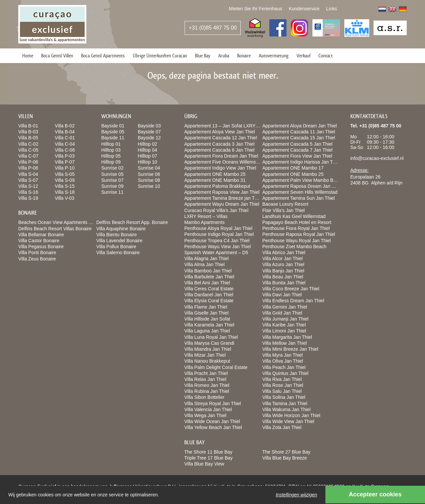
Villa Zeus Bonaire (37, 259)
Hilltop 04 (147, 150)
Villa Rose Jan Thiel (283, 385)
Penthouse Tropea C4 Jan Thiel (217, 241)
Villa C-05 (28, 150)
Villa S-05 (65, 174)
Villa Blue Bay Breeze (285, 458)
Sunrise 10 (149, 186)
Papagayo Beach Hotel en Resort (297, 222)
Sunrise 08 (149, 180)
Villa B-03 (28, 132)
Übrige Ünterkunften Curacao (160, 56)
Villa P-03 (65, 156)
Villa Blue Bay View (204, 464)
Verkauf (303, 56)
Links (332, 9)
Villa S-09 (65, 180)
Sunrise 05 (112, 174)
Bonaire (244, 56)
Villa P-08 (28, 168)
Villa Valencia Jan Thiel (208, 409)
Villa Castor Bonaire (39, 241)
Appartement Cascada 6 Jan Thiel (219, 150)
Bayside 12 (149, 138)
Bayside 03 (149, 126)
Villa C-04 (65, 144)
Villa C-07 (28, 156)
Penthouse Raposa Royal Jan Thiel (299, 234)
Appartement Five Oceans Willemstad (223, 162)
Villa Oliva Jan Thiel (283, 361)
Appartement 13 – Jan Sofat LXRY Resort (227, 126)
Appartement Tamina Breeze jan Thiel (223, 198)
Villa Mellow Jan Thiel (285, 343)
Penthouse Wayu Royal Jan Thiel (297, 241)
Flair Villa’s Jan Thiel (284, 210)
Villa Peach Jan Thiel (284, 367)
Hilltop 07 (147, 156)
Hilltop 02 (147, 144)
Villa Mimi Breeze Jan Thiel (290, 349)
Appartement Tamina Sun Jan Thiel (298, 198)
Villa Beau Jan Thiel (283, 277)
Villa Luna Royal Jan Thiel (211, 337)
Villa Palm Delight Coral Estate (216, 367)
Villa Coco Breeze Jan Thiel (291, 289)
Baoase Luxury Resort (285, 204)
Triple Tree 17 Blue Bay (209, 458)
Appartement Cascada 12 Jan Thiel (221, 138)
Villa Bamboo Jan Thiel (208, 271)
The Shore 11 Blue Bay (208, 452)
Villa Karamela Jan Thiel (209, 325)
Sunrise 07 (112, 180)
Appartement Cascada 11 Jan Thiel (299, 132)
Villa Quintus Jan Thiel (285, 373)
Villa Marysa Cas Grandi (209, 343)
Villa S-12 (28, 186)
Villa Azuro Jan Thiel (283, 264)
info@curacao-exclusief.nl (377, 158)
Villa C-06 (65, 150)
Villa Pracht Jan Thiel (206, 373)
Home (28, 56)
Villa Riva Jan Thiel (282, 379)
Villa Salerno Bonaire (118, 252)
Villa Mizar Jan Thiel (205, 355)
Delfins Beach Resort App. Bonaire (132, 222)
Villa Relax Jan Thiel (205, 379)
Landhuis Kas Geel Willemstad (294, 216)
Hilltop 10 (147, 162)
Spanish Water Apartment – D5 (216, 252)
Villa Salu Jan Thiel (282, 391)
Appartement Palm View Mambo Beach (303, 180)
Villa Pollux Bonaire (116, 247)
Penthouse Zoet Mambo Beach (294, 247)
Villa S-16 (28, 192)
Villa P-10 (65, 168)
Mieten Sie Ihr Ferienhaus (255, 9)
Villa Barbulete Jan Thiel (209, 277)
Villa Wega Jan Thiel (205, 415)
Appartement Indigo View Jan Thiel (220, 168)
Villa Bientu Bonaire (117, 235)
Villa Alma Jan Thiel (205, 264)
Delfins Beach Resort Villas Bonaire (55, 229)
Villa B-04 (65, 132)
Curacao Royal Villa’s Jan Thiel (216, 210)
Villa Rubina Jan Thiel (207, 391)
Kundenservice (304, 9)
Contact (326, 56)
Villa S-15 (65, 186)
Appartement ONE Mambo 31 (215, 180)
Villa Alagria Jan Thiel (206, 258)
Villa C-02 (28, 144)
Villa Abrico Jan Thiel (284, 252)
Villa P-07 (65, 162)
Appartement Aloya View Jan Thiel (220, 132)
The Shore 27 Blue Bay (286, 452)
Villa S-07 (28, 180)
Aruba (224, 56)
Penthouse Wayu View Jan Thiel (218, 247)
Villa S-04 (28, 174)
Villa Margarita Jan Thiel (287, 337)
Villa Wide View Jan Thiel (288, 421)
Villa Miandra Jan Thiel (208, 349)
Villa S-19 (28, 198)
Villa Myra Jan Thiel (283, 355)
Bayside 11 (113, 138)
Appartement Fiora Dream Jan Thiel (221, 156)
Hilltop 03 (111, 150)
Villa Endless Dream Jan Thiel (293, 301)
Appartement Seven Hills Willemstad (300, 192)
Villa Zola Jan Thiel (282, 427)
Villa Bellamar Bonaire (41, 235)
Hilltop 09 (111, 162)
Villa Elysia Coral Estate (209, 301)
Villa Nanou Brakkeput (207, 361)
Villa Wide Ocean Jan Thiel (212, 421)
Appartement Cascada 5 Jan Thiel (297, 144)
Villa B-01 (28, 126)
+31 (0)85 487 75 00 (213, 28)
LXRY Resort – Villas (206, 216)
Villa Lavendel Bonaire (119, 241)
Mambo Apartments (204, 222)
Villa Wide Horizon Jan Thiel (291, 415)
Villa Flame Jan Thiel (206, 307)
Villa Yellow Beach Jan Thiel (213, 427)
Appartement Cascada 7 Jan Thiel (297, 150)
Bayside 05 (113, 132)
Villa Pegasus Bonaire (41, 247)
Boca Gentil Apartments (103, 56)
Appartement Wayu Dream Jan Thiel (222, 204)
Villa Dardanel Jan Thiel (209, 295)
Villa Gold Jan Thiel (282, 313)
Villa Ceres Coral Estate (209, 289)
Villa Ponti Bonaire (37, 252)
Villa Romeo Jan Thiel (207, 385)
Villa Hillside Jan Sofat (207, 319)
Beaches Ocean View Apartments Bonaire (61, 222)
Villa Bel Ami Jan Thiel (207, 283)
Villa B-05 (28, 138)
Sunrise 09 (112, 186)
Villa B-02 (65, 126)
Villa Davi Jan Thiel (282, 295)
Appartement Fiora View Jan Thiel (297, 156)
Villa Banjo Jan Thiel (283, 271)
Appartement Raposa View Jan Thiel (222, 192)
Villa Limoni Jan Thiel (284, 331)
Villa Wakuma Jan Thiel (286, 409)
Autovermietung (274, 56)
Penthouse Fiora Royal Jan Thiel (296, 228)
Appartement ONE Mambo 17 (293, 168)
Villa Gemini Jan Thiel (285, 307)
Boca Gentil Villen (57, 56)
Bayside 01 (113, 126)
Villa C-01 (65, 138)
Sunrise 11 (112, 192)
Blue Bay (203, 56)
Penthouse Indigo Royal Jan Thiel (219, 234)
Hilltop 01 (111, 144)
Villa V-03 (65, 198)
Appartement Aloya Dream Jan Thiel (300, 126)
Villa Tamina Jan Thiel (285, 403)
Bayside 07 (149, 132)
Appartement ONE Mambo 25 (215, 174)
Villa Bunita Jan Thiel (284, 283)
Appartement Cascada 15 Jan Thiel (299, 138)
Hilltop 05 (111, 156)
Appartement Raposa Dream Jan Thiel (302, 186)
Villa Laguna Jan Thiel (207, 331)
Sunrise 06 (149, 174)
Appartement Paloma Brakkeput (217, 186)
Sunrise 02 (112, 168)
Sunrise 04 (149, 168)
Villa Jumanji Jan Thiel (285, 319)
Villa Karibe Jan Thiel (284, 325)
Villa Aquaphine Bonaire (121, 229)
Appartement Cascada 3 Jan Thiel (219, 144)
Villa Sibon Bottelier (204, 397)
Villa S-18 (65, 192)
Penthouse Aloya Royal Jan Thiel (218, 228)
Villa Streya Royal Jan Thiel (213, 403)
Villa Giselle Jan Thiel (206, 313)
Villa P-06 (28, 162)
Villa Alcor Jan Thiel (283, 258)
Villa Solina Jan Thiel (284, 397)
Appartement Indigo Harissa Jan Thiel (301, 162)
